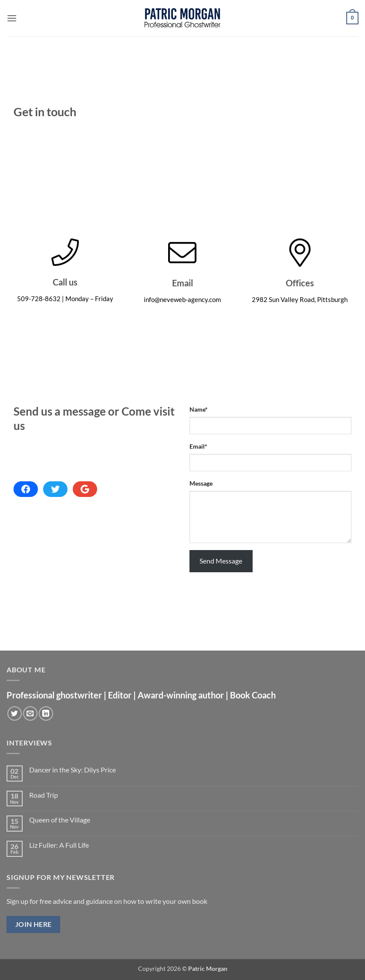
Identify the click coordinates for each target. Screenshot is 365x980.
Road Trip (44, 795)
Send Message (221, 561)
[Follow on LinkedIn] (46, 713)
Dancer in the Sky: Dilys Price (73, 770)
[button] (12, 18)
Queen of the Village (60, 820)
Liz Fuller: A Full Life (59, 845)
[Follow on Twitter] (15, 713)
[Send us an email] (30, 713)
